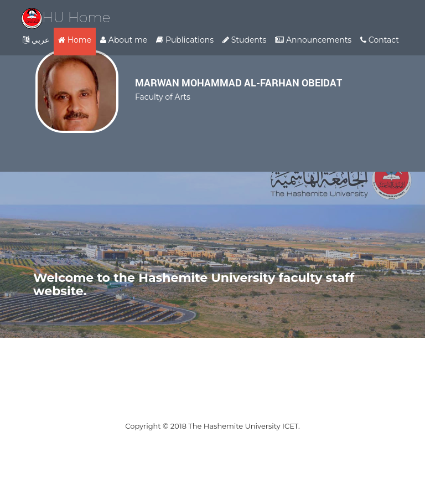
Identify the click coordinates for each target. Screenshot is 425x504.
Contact (380, 40)
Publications (185, 40)
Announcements (313, 40)
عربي (36, 40)
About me (124, 40)
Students (244, 40)
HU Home (66, 17)
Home (75, 40)
